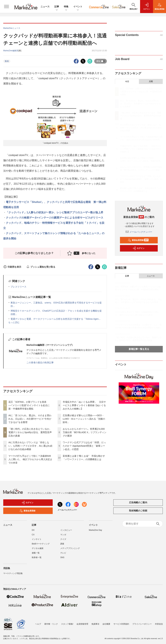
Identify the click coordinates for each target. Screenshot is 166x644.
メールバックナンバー (139, 232)
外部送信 (159, 624)
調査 (62, 544)
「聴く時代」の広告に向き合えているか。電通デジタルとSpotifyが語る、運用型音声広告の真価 (30, 432)
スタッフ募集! (67, 624)
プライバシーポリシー (142, 624)
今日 (127, 82)
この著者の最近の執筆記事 (40, 363)
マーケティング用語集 (13, 573)
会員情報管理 (82, 624)
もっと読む (14, 322)
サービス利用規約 (121, 624)
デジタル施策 (38, 548)
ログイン (138, 248)
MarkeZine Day (95, 530)
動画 (7, 61)
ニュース (45, 7)
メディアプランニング (70, 548)
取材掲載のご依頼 (138, 511)
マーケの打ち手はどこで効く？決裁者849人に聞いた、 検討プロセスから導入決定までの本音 (30, 459)
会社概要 (106, 624)
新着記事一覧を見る (139, 349)
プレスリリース (18, 287)
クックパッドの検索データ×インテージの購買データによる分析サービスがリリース (55, 218)
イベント (78, 7)
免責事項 (95, 624)
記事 (57, 7)
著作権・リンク (51, 624)
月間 (151, 82)
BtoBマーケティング (41, 544)
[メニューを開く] (6, 7)
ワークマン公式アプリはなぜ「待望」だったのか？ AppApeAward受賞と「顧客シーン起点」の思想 (84, 446)
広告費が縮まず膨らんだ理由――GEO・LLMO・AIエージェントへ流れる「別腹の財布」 (84, 419)
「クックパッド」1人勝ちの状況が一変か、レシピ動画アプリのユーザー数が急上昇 (55, 212)
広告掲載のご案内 (138, 502)
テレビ (63, 553)
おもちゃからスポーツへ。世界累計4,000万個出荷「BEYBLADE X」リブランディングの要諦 (85, 432)
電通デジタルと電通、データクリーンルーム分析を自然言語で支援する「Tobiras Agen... (56, 319)
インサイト (37, 539)
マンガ (63, 535)
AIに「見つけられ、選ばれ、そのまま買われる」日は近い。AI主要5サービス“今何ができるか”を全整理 (30, 419)
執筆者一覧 (37, 557)
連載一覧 (36, 553)
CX (33, 535)
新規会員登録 (138, 240)
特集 (66, 7)
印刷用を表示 (12, 267)
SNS (62, 557)
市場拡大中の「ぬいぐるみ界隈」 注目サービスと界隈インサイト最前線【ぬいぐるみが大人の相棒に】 (84, 405)
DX (33, 530)
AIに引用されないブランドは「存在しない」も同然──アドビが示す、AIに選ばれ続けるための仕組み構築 (30, 446)
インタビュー (66, 530)
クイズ (63, 539)
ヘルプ (38, 624)
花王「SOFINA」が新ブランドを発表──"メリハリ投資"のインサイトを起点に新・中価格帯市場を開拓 (29, 405)
